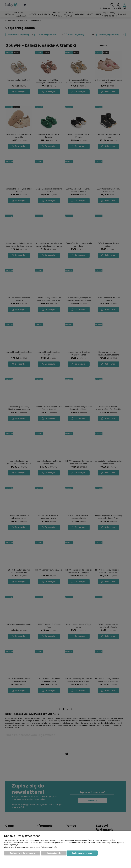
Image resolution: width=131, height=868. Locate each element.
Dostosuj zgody (54, 853)
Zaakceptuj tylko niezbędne (22, 853)
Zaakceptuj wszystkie (82, 853)
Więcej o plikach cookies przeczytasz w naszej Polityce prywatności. (31, 847)
